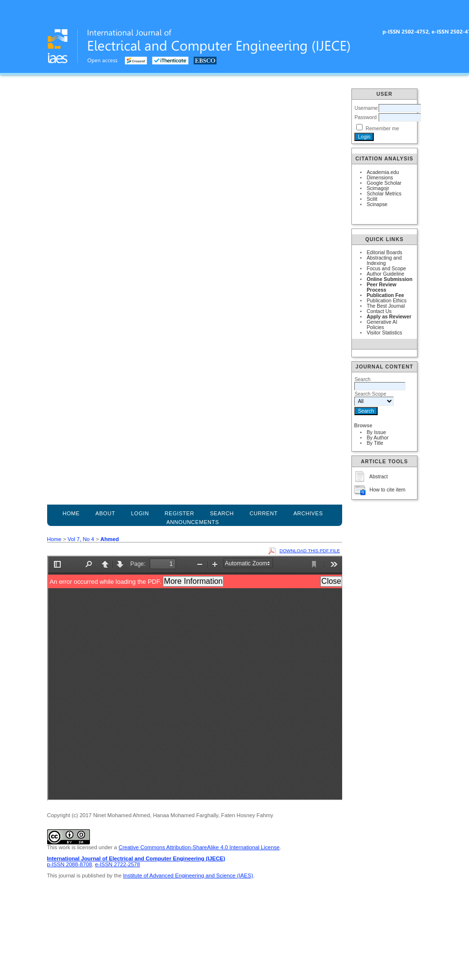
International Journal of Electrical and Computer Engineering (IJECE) (136, 858)
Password (365, 117)
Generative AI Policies (382, 325)
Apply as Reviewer (389, 317)
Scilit (372, 199)
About (105, 513)
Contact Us (379, 311)
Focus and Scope (386, 269)
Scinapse (377, 204)
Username (366, 108)
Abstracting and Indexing (384, 261)
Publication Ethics (386, 301)
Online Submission (389, 279)
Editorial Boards (384, 253)
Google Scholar (384, 183)
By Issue (376, 432)
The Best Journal (386, 306)
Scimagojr (378, 188)
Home (71, 513)
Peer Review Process (381, 287)
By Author (377, 438)
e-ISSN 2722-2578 (117, 864)
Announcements (193, 522)
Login (140, 513)
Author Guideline (385, 274)
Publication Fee (385, 295)
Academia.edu (382, 172)
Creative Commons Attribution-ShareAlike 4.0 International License (199, 847)
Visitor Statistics (384, 333)
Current (264, 513)
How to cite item (387, 490)
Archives (308, 513)
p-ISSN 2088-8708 (70, 864)
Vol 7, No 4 (81, 539)
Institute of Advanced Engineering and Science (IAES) (188, 875)
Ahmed (110, 539)
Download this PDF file (310, 551)
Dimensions (380, 178)
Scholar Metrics (384, 194)
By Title (375, 443)
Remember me (382, 129)
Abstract (379, 477)
